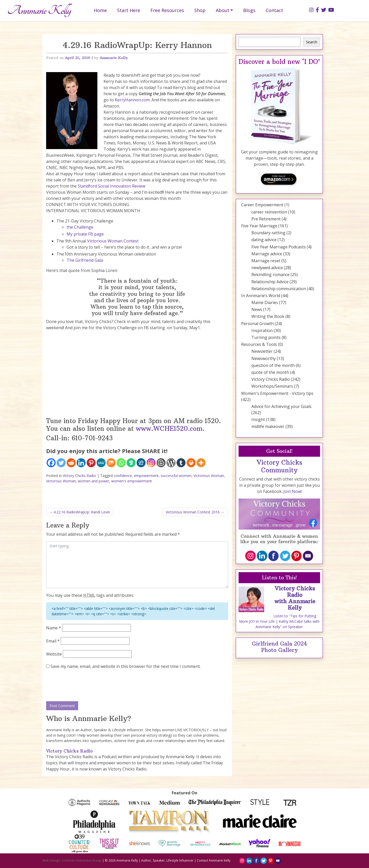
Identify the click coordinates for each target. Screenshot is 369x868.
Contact (274, 10)
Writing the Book (268, 316)
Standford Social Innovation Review (111, 186)
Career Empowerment (262, 205)
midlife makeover (268, 426)
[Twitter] (61, 463)
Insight (258, 420)
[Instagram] (151, 463)
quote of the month (270, 372)
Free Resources (167, 10)
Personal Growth (257, 324)
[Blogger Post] (161, 463)
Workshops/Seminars (272, 386)
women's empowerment (132, 481)
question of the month (273, 365)
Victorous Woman (61, 481)
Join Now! (293, 491)
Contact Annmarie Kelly (214, 860)
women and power (94, 481)
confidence (123, 476)
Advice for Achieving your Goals (281, 406)
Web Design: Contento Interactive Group (72, 860)
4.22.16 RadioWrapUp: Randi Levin (82, 512)
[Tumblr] (181, 463)
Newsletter (262, 351)
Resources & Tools (259, 344)
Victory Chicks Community (279, 466)
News (257, 309)
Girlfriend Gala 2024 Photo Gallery (279, 647)
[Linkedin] (81, 463)
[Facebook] (51, 463)
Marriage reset (266, 261)
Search (312, 42)
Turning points (266, 337)
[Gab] (131, 463)
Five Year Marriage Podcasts (279, 247)
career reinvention (269, 212)
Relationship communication (279, 289)
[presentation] (85, 686)
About (223, 10)
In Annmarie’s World (261, 296)
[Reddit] (71, 463)
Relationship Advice (270, 282)
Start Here (129, 10)
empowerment (146, 476)
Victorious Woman (209, 476)
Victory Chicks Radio (79, 476)
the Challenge (80, 227)
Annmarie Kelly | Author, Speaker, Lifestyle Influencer (155, 860)
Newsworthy (264, 358)
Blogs (249, 10)
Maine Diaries (265, 303)
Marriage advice (267, 254)
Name (54, 628)
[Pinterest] (91, 463)
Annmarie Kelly (114, 58)
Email (53, 641)
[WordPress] (171, 463)
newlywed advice (267, 268)
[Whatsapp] (121, 463)
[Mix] (111, 463)
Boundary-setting (268, 233)
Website (54, 654)
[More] (201, 463)
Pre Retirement (266, 219)
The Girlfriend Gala (85, 260)
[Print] (191, 463)
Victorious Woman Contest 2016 (193, 512)
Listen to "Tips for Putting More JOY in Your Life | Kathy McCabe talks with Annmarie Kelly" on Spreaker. (279, 621)
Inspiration (262, 330)
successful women (176, 476)
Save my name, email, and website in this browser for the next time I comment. (126, 666)
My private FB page (85, 234)
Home (100, 10)
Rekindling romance (270, 275)
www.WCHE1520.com (169, 429)
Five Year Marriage (259, 226)
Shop (200, 10)
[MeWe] (101, 463)
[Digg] (141, 463)
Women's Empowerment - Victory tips (277, 393)
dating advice (264, 240)
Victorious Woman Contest (113, 241)
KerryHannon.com (132, 100)
